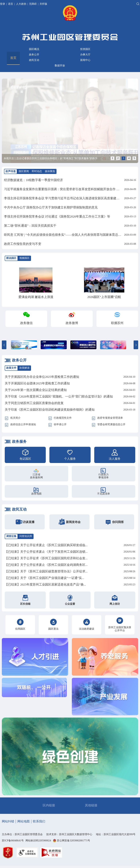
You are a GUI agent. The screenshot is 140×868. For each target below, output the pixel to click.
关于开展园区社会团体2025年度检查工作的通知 (37, 383)
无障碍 (33, 4)
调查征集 (11, 536)
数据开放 (60, 66)
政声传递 (11, 171)
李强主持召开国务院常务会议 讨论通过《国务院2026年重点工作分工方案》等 (57, 217)
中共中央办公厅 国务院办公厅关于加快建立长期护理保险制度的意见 (51, 207)
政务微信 (26, 323)
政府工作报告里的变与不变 (23, 244)
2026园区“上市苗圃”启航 (104, 297)
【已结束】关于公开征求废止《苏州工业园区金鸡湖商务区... (46, 565)
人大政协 (21, 4)
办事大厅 (85, 55)
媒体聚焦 (50, 171)
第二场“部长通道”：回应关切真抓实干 (30, 226)
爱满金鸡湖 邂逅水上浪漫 (36, 297)
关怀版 (43, 4)
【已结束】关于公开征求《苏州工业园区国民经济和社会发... (46, 558)
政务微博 (72, 323)
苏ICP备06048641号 (13, 841)
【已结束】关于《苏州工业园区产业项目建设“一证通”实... (44, 578)
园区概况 (34, 49)
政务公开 (34, 55)
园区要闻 (24, 171)
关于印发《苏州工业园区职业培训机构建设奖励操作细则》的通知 (50, 410)
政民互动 (34, 60)
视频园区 (24, 258)
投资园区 (85, 49)
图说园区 (11, 258)
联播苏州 (117, 323)
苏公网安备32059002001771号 (73, 841)
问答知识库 (26, 536)
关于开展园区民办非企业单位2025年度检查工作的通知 (42, 377)
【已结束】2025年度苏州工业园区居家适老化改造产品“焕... (45, 585)
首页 (13, 58)
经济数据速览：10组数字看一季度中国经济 (33, 180)
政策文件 (11, 368)
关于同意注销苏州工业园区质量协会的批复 (34, 403)
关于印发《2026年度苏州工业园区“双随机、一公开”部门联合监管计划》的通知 (59, 397)
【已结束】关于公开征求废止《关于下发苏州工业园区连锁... (46, 552)
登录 (3, 4)
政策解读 (24, 368)
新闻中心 (85, 60)
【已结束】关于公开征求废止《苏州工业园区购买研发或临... (46, 545)
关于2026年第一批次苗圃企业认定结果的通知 (36, 390)
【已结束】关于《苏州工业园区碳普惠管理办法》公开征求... (46, 571)
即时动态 (37, 171)
